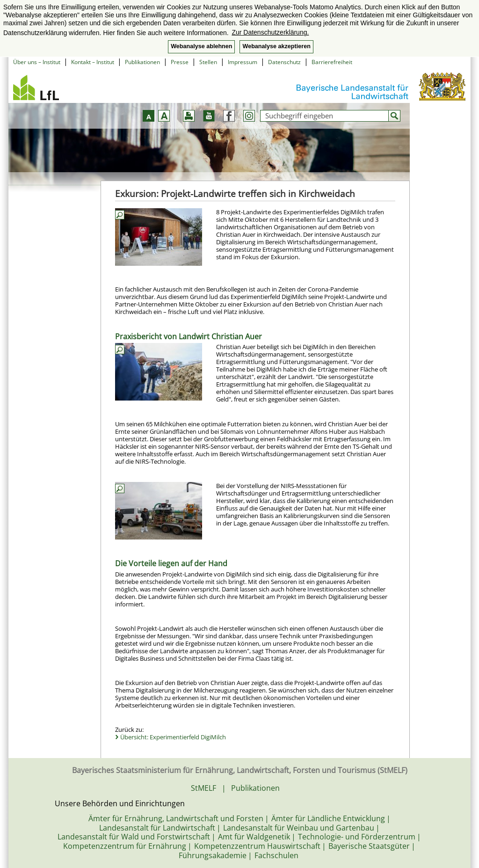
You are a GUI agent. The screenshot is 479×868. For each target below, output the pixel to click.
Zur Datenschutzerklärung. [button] (270, 32)
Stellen (208, 62)
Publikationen (142, 62)
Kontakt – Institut (93, 62)
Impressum (243, 62)
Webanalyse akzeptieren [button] (276, 46)
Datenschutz (284, 62)
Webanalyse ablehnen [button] (201, 46)
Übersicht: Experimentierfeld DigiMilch (173, 737)
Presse (180, 62)
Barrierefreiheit (332, 62)
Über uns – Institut (37, 62)
